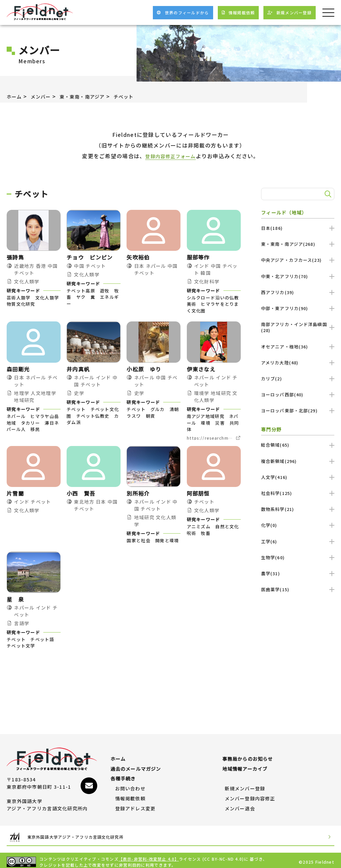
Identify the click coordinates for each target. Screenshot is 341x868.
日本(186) (298, 228)
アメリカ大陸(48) (298, 363)
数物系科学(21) (298, 509)
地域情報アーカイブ (245, 766)
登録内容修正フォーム (171, 156)
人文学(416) (298, 477)
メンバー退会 (240, 805)
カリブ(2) (298, 379)
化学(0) (298, 525)
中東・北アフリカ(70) (298, 276)
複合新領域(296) (298, 461)
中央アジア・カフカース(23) (298, 260)
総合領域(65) (298, 445)
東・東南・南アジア (90, 96)
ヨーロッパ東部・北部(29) (298, 411)
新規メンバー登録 (245, 785)
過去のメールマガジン (136, 766)
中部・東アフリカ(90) (298, 308)
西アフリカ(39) (298, 292)
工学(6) (298, 541)
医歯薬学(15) (298, 589)
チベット (136, 96)
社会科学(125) (298, 493)
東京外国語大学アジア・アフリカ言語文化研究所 (85, 834)
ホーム (15, 96)
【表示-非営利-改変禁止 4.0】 (149, 856)
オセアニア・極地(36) (298, 347)
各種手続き (123, 775)
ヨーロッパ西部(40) (298, 395)
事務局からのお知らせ (248, 756)
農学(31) (298, 573)
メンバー (44, 96)
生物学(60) (298, 557)
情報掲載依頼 (131, 795)
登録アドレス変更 (136, 805)
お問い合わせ (131, 785)
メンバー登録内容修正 (250, 795)
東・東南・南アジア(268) (298, 244)
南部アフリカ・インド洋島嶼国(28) (298, 327)
